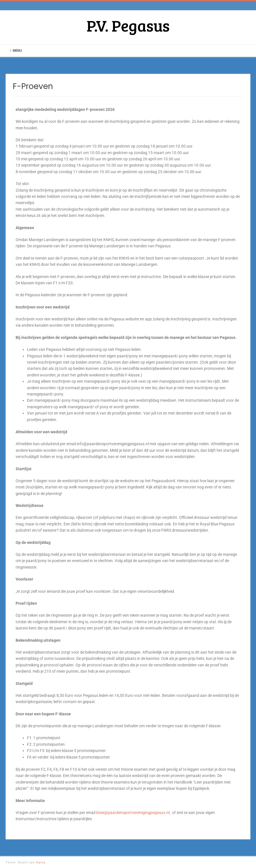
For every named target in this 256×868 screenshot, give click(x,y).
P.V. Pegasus (128, 25)
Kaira (41, 862)
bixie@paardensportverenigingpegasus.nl (133, 813)
